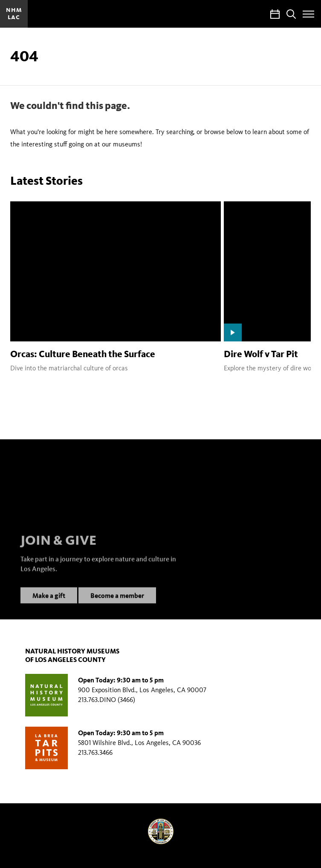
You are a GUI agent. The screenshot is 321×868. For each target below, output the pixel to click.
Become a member (117, 603)
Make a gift (49, 603)
